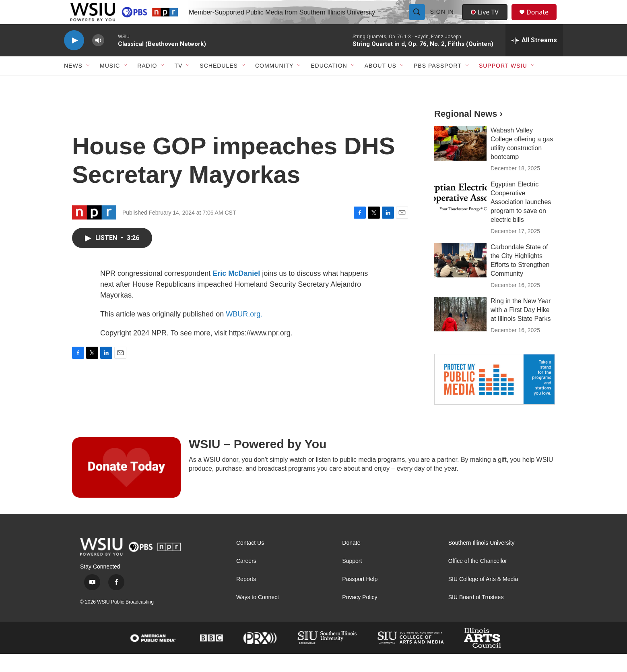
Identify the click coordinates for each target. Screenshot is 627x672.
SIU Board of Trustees (476, 615)
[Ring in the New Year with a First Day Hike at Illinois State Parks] (460, 332)
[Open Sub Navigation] (89, 84)
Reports (246, 597)
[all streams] (534, 58)
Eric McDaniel (236, 292)
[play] (74, 59)
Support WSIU (503, 84)
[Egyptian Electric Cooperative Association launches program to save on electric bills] (460, 215)
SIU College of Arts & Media (483, 597)
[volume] (98, 59)
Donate (542, 21)
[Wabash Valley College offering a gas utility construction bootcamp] (460, 161)
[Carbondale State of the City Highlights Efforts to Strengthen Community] (460, 278)
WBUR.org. (244, 332)
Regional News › (468, 132)
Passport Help (360, 597)
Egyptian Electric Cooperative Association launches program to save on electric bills (521, 220)
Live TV (487, 21)
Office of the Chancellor (478, 579)
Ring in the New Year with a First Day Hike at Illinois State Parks (521, 328)
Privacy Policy (360, 615)
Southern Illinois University (482, 561)
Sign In (443, 21)
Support (352, 579)
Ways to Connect (258, 615)
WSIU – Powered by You (258, 462)
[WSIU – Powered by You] (126, 486)
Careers (246, 579)
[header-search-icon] (418, 21)
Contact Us (250, 561)
